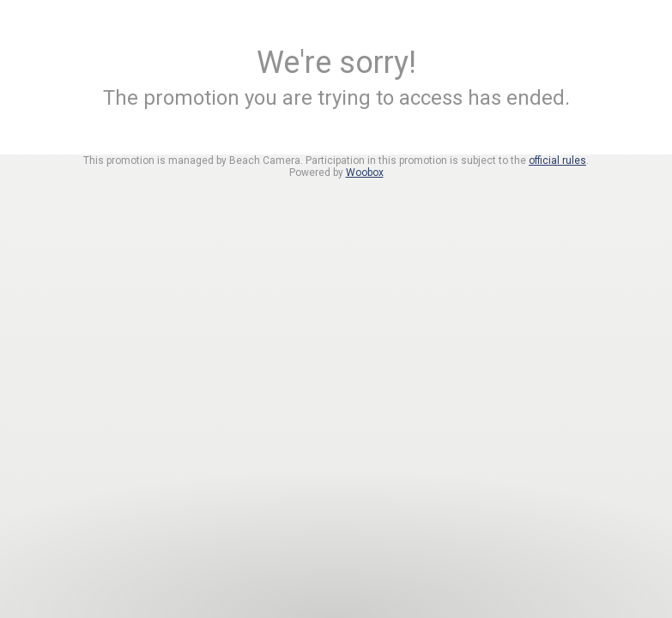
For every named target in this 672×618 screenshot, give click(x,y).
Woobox (365, 173)
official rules (557, 161)
